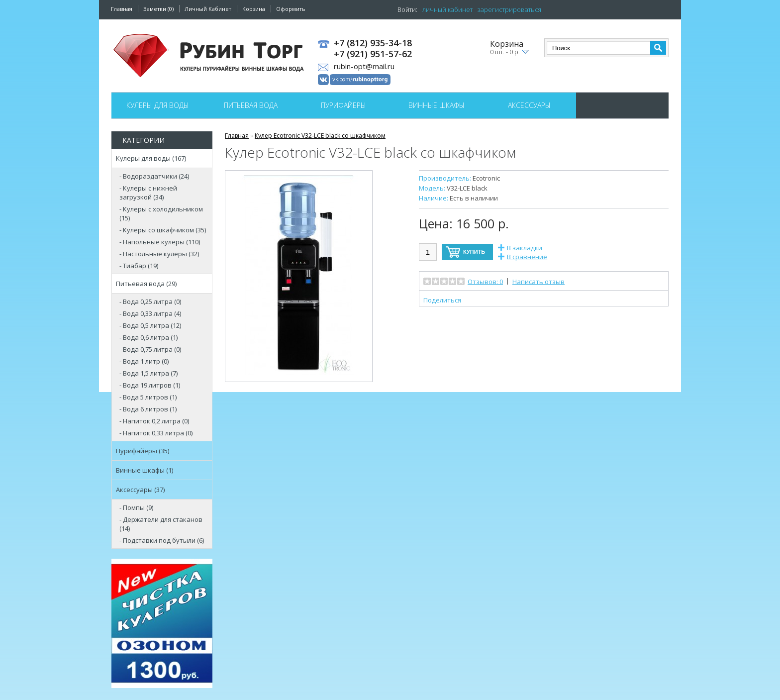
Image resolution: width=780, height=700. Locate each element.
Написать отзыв (538, 281)
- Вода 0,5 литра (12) (150, 325)
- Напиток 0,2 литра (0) (154, 421)
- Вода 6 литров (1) (148, 409)
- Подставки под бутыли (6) (162, 540)
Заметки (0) (158, 9)
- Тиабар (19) (139, 266)
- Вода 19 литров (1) (150, 385)
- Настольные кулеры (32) (159, 254)
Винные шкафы (437, 105)
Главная (122, 9)
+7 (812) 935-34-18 (373, 43)
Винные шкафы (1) (145, 470)
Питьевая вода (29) (146, 284)
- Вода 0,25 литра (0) (150, 301)
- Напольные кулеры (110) (160, 242)
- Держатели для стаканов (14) (161, 524)
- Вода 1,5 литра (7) (148, 373)
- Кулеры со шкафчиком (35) (163, 230)
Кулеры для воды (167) (151, 158)
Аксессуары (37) (140, 490)
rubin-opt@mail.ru (364, 66)
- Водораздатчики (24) (154, 176)
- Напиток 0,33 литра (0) (156, 433)
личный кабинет (447, 9)
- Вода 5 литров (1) (148, 397)
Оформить (291, 9)
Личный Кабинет (208, 9)
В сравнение (527, 257)
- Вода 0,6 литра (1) (148, 337)
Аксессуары (529, 105)
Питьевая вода (251, 105)
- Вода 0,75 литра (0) (150, 349)
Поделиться (442, 300)
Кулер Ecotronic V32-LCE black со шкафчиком (320, 136)
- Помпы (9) (136, 507)
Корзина (254, 9)
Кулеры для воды (158, 105)
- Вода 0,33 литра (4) (150, 313)
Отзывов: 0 (485, 281)
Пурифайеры (343, 105)
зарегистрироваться (509, 9)
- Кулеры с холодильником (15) (161, 213)
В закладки (525, 248)
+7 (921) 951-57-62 (373, 54)
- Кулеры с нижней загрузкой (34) (148, 193)
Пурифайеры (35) (143, 451)
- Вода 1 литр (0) (144, 361)
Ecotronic (486, 178)
